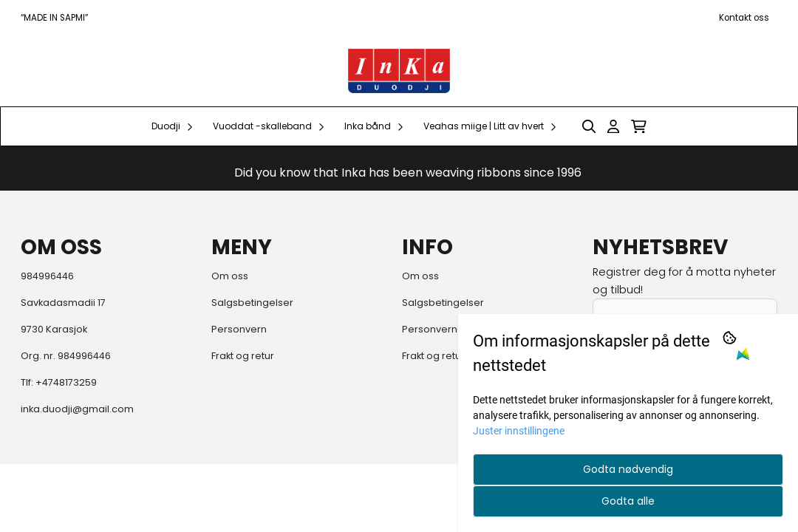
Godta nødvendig (628, 469)
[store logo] (399, 71)
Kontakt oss (744, 18)
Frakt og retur (243, 356)
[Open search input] (589, 126)
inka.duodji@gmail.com (77, 409)
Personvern (239, 329)
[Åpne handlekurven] (639, 126)
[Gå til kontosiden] (613, 126)
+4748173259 (66, 382)
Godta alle (628, 501)
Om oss (230, 276)
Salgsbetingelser (252, 303)
